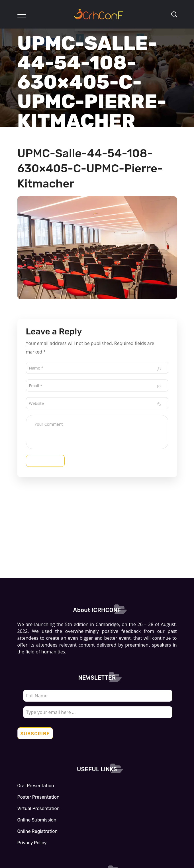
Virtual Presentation (39, 809)
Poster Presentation (38, 797)
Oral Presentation (36, 786)
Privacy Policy (32, 843)
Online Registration (38, 831)
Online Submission (37, 820)
